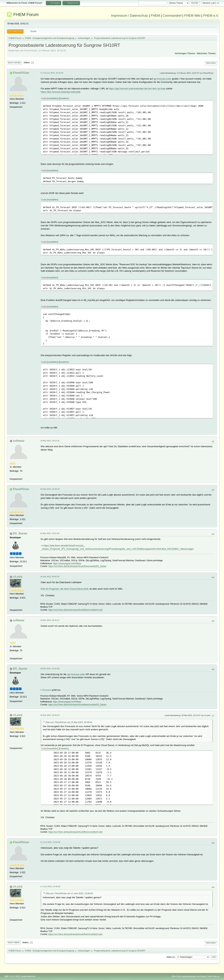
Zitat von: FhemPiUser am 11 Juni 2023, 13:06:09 (69, 893)
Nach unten (14, 63)
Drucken (211, 63)
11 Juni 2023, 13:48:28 (50, 886)
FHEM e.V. (211, 16)
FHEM (155, 16)
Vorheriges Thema (185, 53)
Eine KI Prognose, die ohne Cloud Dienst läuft (64, 589)
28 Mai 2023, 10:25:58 (50, 669)
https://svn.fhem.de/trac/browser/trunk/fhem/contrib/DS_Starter (77, 566)
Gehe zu (171, 957)
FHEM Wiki (192, 16)
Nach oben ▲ (214, 976)
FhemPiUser (21, 73)
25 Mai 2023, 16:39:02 (50, 489)
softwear (19, 441)
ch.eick (18, 577)
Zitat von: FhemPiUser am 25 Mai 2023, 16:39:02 (69, 722)
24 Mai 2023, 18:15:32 (50, 441)
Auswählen (52, 98)
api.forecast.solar (162, 79)
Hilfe (174, 976)
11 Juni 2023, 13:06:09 (50, 842)
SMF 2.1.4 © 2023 (12, 976)
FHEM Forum (26, 14)
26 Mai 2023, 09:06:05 (50, 577)
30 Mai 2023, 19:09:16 (50, 715)
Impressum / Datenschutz (130, 16)
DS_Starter (20, 533)
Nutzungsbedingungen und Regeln (192, 976)
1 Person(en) (46, 690)
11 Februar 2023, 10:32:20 (52, 73)
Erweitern (64, 98)
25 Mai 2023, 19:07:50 (50, 533)
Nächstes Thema (206, 53)
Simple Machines (28, 976)
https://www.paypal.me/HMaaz (67, 563)
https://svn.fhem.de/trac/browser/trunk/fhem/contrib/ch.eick (75, 610)
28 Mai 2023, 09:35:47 (50, 620)
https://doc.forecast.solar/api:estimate (60, 92)
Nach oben (14, 943)
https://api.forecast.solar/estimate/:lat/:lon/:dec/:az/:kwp (137, 89)
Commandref (172, 16)
